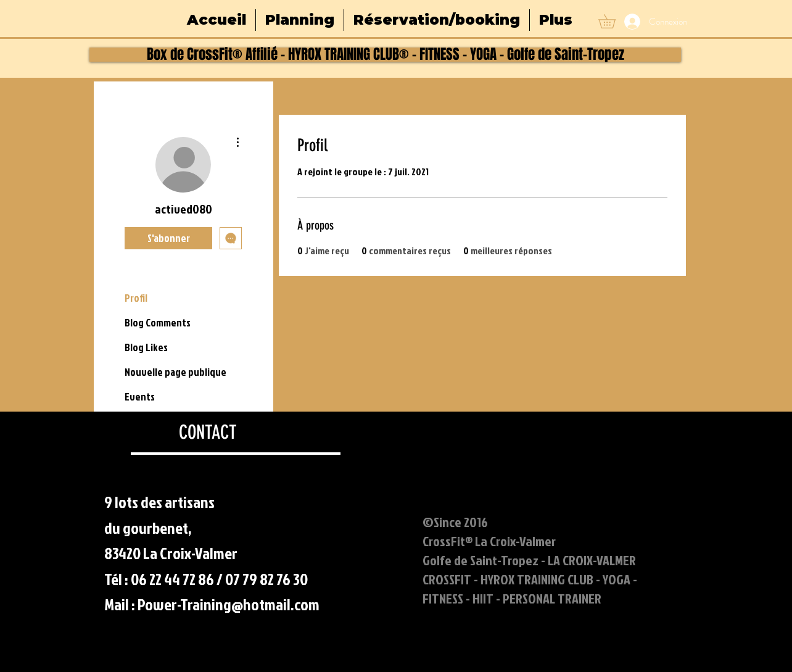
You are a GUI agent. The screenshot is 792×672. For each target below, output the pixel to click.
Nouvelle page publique (175, 372)
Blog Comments (158, 322)
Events (140, 396)
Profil (136, 298)
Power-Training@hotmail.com (229, 604)
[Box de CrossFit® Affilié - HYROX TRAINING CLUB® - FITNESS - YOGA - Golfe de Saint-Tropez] (385, 55)
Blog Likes (146, 347)
